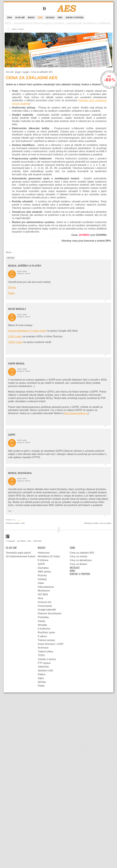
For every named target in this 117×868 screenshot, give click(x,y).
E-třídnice (43, 560)
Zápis (41, 678)
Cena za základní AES (82, 553)
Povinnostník (45, 606)
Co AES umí (20, 17)
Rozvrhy (42, 575)
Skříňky (12, 288)
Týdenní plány (46, 651)
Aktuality (42, 625)
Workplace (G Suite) (49, 556)
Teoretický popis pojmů (18, 553)
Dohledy (42, 579)
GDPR (12, 435)
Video (41, 583)
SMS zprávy (44, 572)
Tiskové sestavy (46, 640)
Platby (11, 293)
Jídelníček (43, 667)
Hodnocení (44, 553)
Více (10, 511)
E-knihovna (44, 629)
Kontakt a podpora (75, 17)
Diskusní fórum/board (49, 613)
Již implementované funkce (20, 556)
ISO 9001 (43, 594)
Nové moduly (17, 309)
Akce (41, 598)
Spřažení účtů (45, 671)
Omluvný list (44, 602)
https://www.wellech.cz (76, 413)
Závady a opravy (47, 659)
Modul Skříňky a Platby (25, 266)
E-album (42, 636)
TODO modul (15, 342)
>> (19, 520)
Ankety (42, 621)
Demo (60, 17)
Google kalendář (47, 610)
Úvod (10, 17)
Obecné (10, 258)
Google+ (8, 536)
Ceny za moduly (105, 523)
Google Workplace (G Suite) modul (27, 331)
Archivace (43, 648)
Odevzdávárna (46, 587)
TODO (41, 655)
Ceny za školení (78, 564)
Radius (42, 674)
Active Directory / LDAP (51, 644)
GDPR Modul (16, 364)
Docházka (43, 568)
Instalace (50, 17)
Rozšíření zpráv (46, 632)
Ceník (40, 17)
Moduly (31, 17)
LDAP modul (15, 336)
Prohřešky (43, 617)
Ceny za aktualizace (81, 560)
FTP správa (44, 663)
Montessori (44, 591)
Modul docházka (20, 473)
